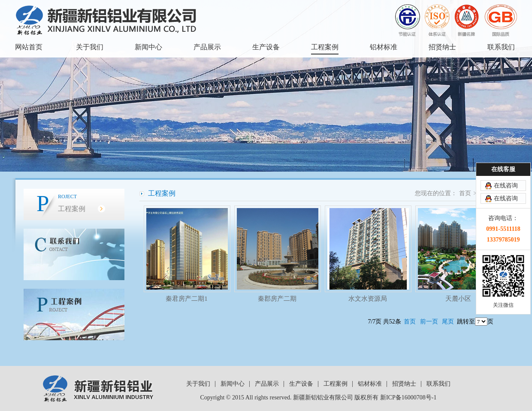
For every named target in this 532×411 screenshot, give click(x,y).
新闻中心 (148, 47)
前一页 (429, 322)
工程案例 (325, 47)
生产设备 (266, 47)
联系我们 (501, 47)
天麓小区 (458, 299)
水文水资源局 (368, 299)
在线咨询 (506, 186)
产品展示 (207, 47)
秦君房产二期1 (187, 299)
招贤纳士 (442, 47)
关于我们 (90, 47)
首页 (465, 193)
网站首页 (29, 47)
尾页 (448, 322)
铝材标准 (384, 47)
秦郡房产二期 (277, 299)
